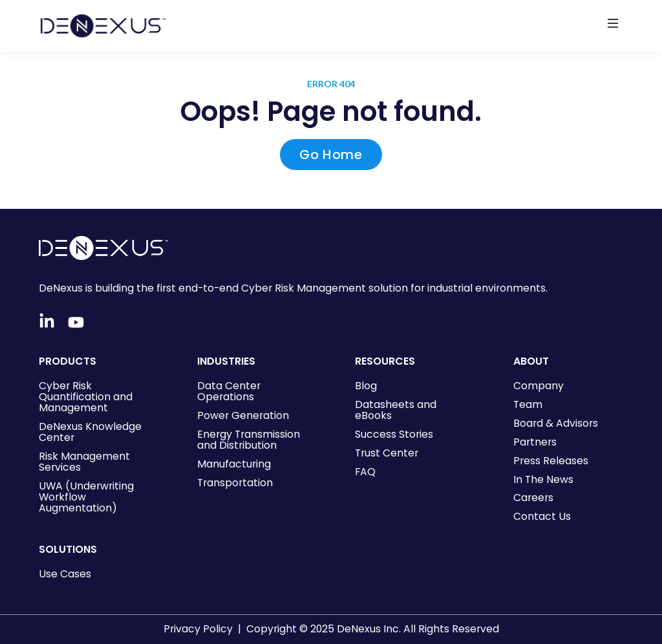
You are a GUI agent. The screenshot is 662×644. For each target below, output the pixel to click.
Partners (535, 442)
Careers (533, 498)
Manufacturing (234, 464)
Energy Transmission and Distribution (249, 440)
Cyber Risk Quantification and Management (86, 397)
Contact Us (542, 516)
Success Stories (394, 434)
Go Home (331, 155)
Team (528, 404)
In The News (543, 479)
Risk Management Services (84, 462)
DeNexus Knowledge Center (90, 432)
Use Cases (65, 574)
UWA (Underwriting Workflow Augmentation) (86, 497)
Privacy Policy (198, 629)
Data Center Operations (229, 391)
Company (539, 386)
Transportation (235, 483)
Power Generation (243, 415)
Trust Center (387, 453)
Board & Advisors (556, 423)
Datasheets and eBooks (396, 410)
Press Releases (551, 461)
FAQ (365, 472)
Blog (366, 386)
